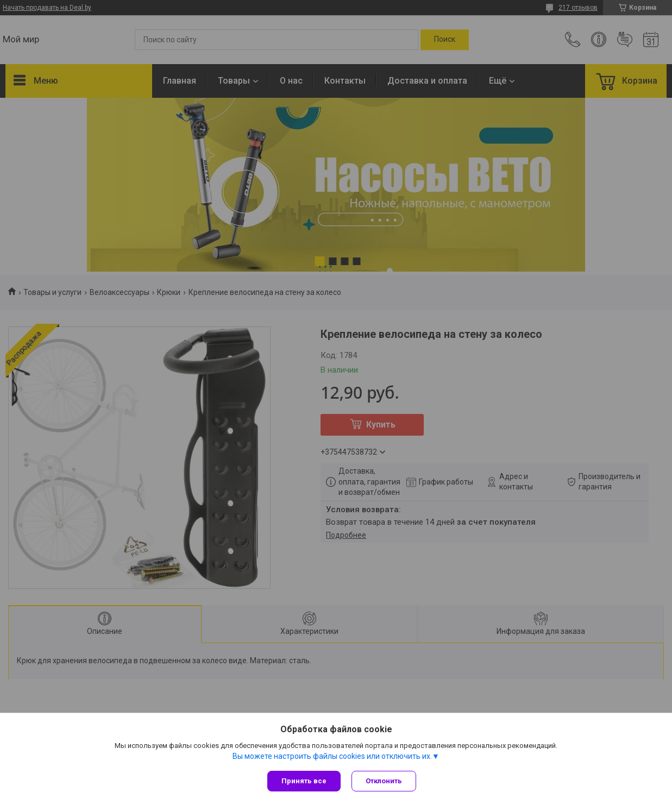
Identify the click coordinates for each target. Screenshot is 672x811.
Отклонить (384, 781)
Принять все (304, 781)
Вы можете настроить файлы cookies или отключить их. (332, 756)
